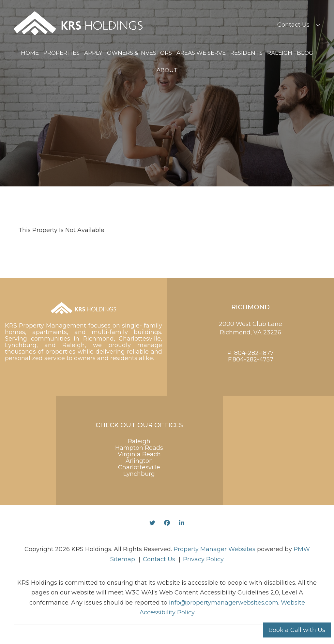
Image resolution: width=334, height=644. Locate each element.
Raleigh (280, 53)
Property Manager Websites (214, 549)
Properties (61, 53)
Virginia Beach (139, 454)
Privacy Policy (203, 559)
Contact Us (293, 25)
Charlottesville (139, 467)
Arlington (139, 461)
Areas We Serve (201, 53)
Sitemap (123, 559)
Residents (246, 53)
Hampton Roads (139, 448)
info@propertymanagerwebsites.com (224, 603)
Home (30, 53)
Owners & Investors (139, 53)
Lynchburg (139, 474)
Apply (93, 53)
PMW (302, 549)
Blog (305, 53)
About (167, 70)
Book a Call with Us (297, 630)
